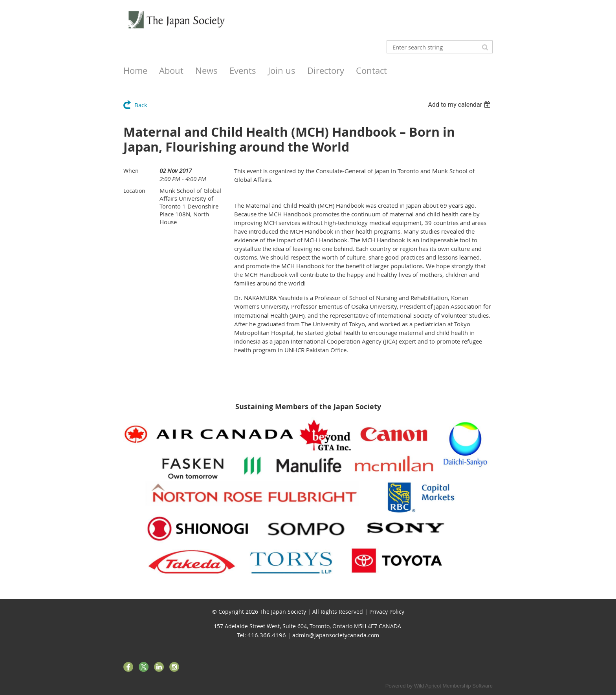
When (131, 171)
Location (134, 191)
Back (141, 105)
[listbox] (460, 105)
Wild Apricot (428, 686)
